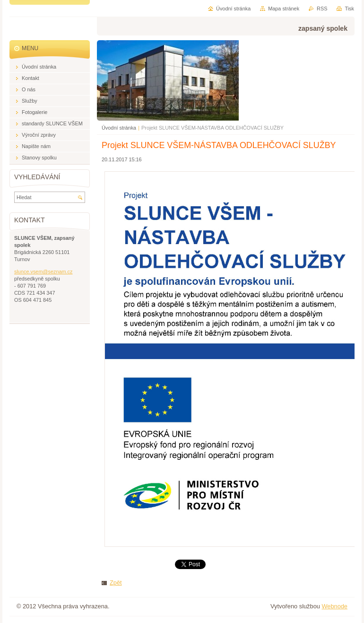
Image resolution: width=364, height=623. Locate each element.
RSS (322, 9)
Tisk (349, 9)
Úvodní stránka (119, 128)
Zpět (116, 583)
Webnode (334, 606)
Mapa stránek (284, 9)
